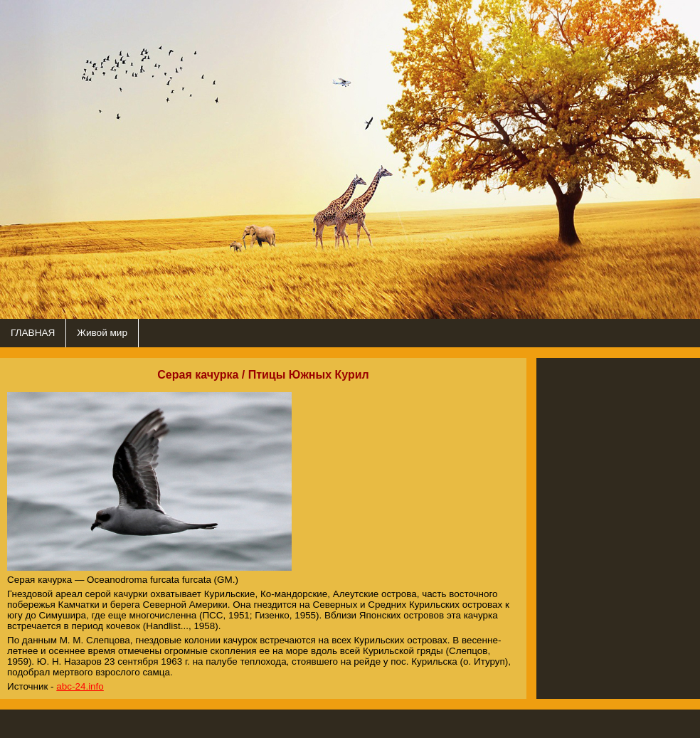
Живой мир (102, 333)
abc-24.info (80, 686)
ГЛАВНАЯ (33, 333)
